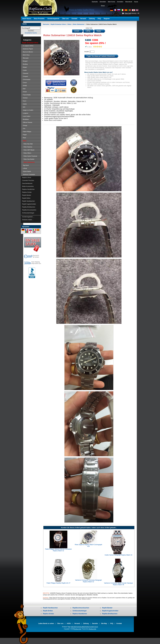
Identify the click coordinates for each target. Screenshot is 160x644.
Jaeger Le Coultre (28, 110)
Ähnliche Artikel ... (28, 220)
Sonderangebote (53, 19)
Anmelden (120, 2)
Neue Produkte (39, 19)
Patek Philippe (27, 132)
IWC (24, 107)
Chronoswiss (26, 79)
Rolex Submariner (79, 24)
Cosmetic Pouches (28, 180)
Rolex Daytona (27, 147)
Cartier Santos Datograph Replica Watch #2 (118, 555)
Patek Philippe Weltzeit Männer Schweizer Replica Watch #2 (58, 550)
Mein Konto (111, 2)
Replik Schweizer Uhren (58, 24)
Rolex (69, 24)
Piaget (24, 135)
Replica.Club (77, 629)
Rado (24, 138)
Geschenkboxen (27, 183)
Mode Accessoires (28, 186)
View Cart (128, 13)
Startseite (95, 2)
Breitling (25, 64)
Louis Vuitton (26, 116)
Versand (83, 19)
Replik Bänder (27, 195)
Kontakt (74, 19)
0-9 (97, 627)
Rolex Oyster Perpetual (30, 156)
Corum (24, 83)
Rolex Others (27, 153)
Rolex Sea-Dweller (28, 159)
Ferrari (24, 92)
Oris (24, 128)
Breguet (25, 61)
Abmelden (103, 2)
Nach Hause (27, 19)
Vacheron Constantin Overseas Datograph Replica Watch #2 (88, 581)
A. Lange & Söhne (28, 46)
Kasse (136, 2)
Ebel (24, 89)
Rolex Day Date (27, 144)
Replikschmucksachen (29, 210)
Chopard (25, 76)
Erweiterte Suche (31, 33)
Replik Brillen (26, 198)
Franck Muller (26, 95)
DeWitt (24, 86)
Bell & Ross (26, 55)
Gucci (24, 101)
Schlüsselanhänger (28, 213)
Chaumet (25, 73)
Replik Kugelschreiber (29, 204)
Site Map (104, 623)
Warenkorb (129, 2)
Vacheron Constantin (29, 174)
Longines (25, 113)
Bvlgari (24, 67)
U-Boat (24, 168)
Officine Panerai (27, 122)
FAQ (99, 19)
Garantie (95, 623)
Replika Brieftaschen (29, 207)
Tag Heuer (26, 165)
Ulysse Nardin (27, 171)
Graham (25, 98)
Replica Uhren (27, 178)
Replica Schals (27, 192)
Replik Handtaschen (28, 201)
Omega (25, 125)
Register (107, 19)
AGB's (69, 623)
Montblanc (26, 119)
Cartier (24, 70)
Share (103, 6)
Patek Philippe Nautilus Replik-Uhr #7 (58, 583)
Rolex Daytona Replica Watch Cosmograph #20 (88, 545)
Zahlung (92, 19)
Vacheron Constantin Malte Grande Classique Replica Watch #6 (118, 584)
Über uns (66, 19)
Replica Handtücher (28, 189)
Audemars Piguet (27, 49)
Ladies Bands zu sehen (46, 623)
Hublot (24, 104)
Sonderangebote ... (28, 217)
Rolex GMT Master (28, 150)
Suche (24, 24)
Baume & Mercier (28, 52)
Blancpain (25, 58)
